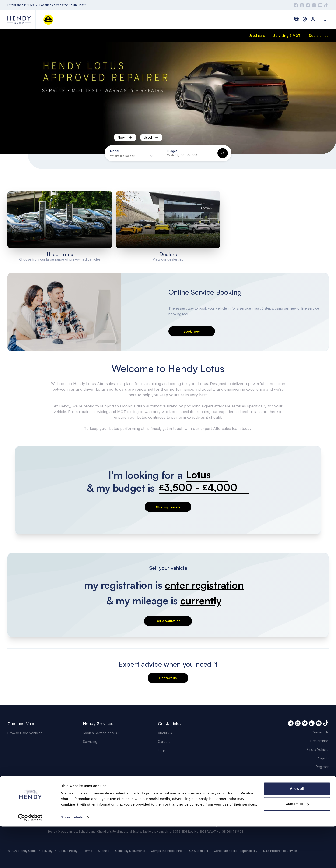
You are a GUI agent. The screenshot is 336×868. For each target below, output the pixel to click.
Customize (297, 845)
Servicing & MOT (287, 36)
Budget (172, 151)
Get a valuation (168, 621)
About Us (165, 733)
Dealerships (319, 36)
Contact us (168, 678)
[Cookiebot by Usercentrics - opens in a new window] (30, 859)
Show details (72, 859)
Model (115, 151)
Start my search (168, 507)
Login (162, 750)
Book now (192, 331)
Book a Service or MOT (101, 733)
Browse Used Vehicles (25, 733)
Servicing (90, 742)
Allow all (297, 830)
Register (322, 767)
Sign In (323, 758)
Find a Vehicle (318, 749)
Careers (164, 742)
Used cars (257, 36)
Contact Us (320, 732)
